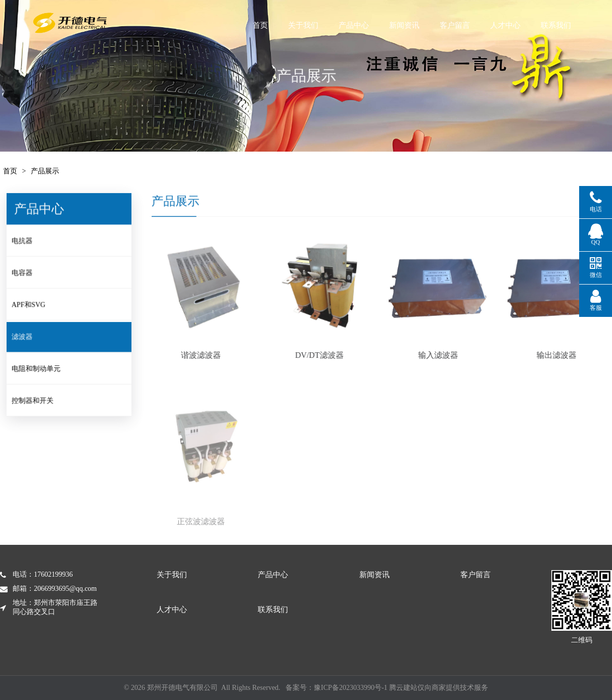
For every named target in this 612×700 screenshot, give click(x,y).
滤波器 (28, 337)
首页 (268, 25)
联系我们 (273, 610)
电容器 (28, 275)
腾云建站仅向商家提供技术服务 (439, 688)
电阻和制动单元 (42, 368)
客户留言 (496, 25)
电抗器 (28, 244)
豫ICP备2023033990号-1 (350, 688)
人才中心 (554, 25)
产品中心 (374, 25)
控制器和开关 (38, 400)
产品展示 (45, 171)
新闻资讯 (435, 25)
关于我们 (316, 25)
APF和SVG (34, 306)
